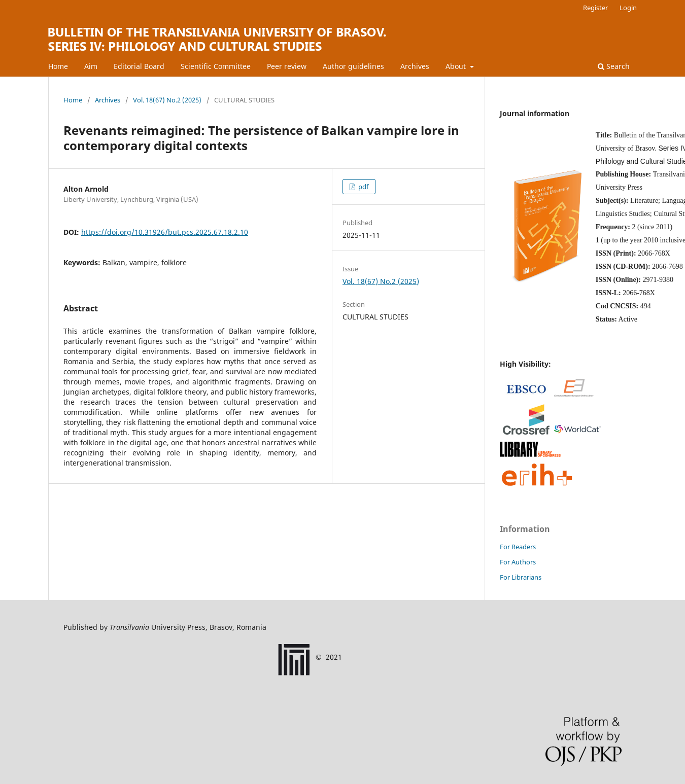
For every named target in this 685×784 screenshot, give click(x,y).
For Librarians (521, 577)
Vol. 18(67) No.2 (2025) (167, 100)
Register (595, 8)
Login (628, 8)
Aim (91, 66)
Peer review (287, 66)
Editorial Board (139, 66)
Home (58, 66)
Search (614, 66)
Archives (415, 66)
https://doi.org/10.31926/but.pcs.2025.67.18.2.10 (165, 232)
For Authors (518, 562)
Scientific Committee (216, 66)
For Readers (518, 547)
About (457, 66)
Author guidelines (353, 66)
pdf (363, 187)
